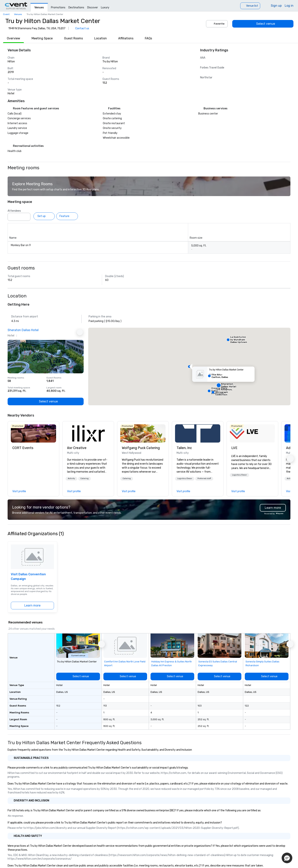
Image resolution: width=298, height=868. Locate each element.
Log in (289, 6)
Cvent (6, 14)
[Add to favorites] (80, 344)
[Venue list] (250, 6)
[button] (189, 366)
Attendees (14, 211)
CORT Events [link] (23, 448)
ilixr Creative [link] (77, 448)
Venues (39, 8)
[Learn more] (32, 606)
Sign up (276, 6)
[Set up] (44, 216)
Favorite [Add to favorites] (217, 24)
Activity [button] (71, 479)
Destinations (76, 8)
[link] (33, 433)
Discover (93, 8)
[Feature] (67, 216)
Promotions (58, 8)
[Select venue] (263, 24)
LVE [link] (234, 448)
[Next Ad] (80, 332)
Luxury (105, 8)
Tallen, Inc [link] (184, 448)
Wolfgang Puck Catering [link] (141, 448)
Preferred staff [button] (204, 479)
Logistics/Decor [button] (185, 479)
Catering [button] (84, 479)
